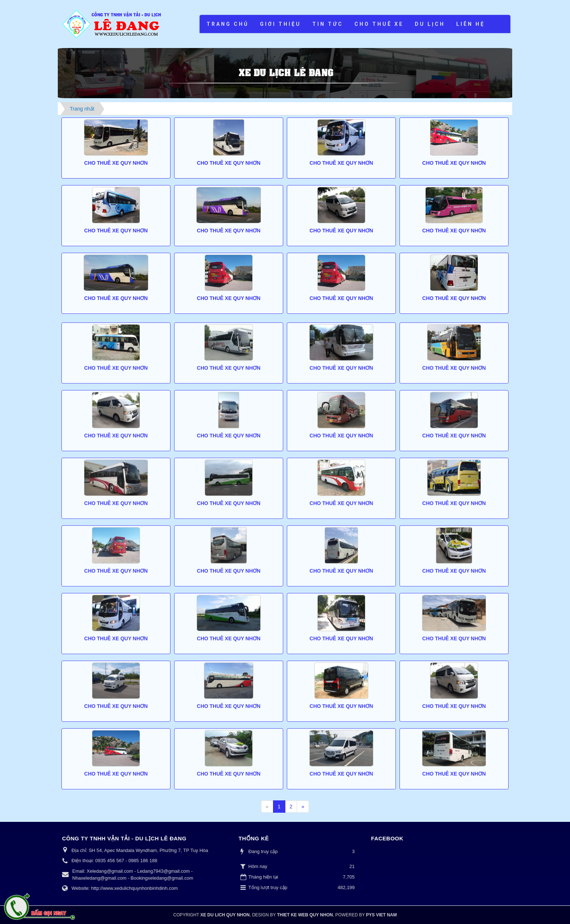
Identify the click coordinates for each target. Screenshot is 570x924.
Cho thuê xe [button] (379, 24)
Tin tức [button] (328, 24)
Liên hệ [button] (471, 24)
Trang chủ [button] (228, 24)
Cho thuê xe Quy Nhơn (116, 163)
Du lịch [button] (430, 24)
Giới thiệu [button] (280, 24)
